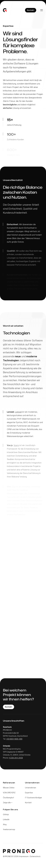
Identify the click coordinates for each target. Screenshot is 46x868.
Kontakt (28, 803)
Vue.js (16, 447)
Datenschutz (35, 857)
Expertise (29, 793)
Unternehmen (31, 788)
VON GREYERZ (9, 793)
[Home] (5, 10)
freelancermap (9, 830)
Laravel (18, 413)
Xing (5, 825)
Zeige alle (8, 803)
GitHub (6, 815)
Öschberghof (8, 798)
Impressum (24, 857)
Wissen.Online (9, 788)
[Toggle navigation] (42, 10)
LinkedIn (6, 820)
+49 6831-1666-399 (14, 740)
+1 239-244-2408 (16, 759)
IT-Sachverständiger (33, 798)
